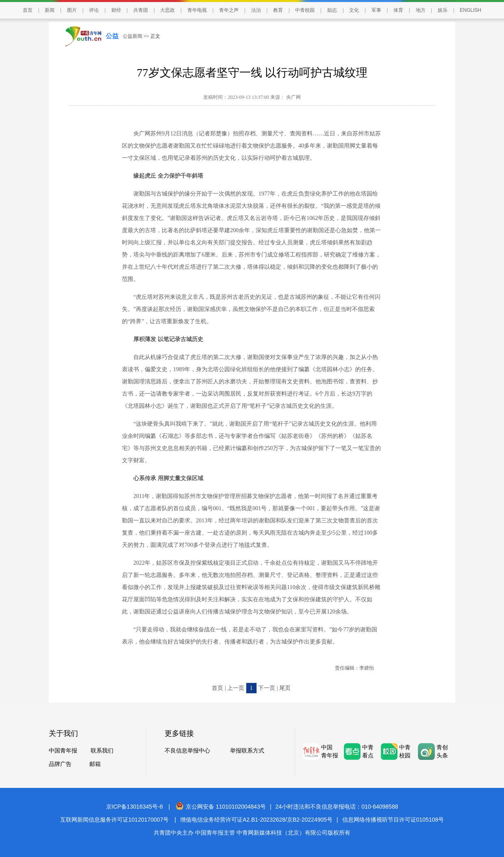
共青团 (141, 10)
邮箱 (95, 764)
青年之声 (229, 10)
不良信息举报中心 (187, 751)
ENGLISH (470, 10)
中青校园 (305, 10)
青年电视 (197, 10)
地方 (421, 10)
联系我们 (102, 751)
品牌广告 (60, 764)
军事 (376, 10)
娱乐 (443, 10)
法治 (256, 10)
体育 (398, 10)
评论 (94, 10)
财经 (116, 10)
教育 (278, 10)
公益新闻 (133, 36)
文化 (354, 10)
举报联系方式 (247, 751)
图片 (72, 10)
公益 (112, 36)
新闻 (50, 10)
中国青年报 (63, 751)
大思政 (167, 10)
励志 (332, 10)
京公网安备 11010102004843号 (221, 807)
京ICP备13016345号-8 (135, 807)
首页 (28, 10)
